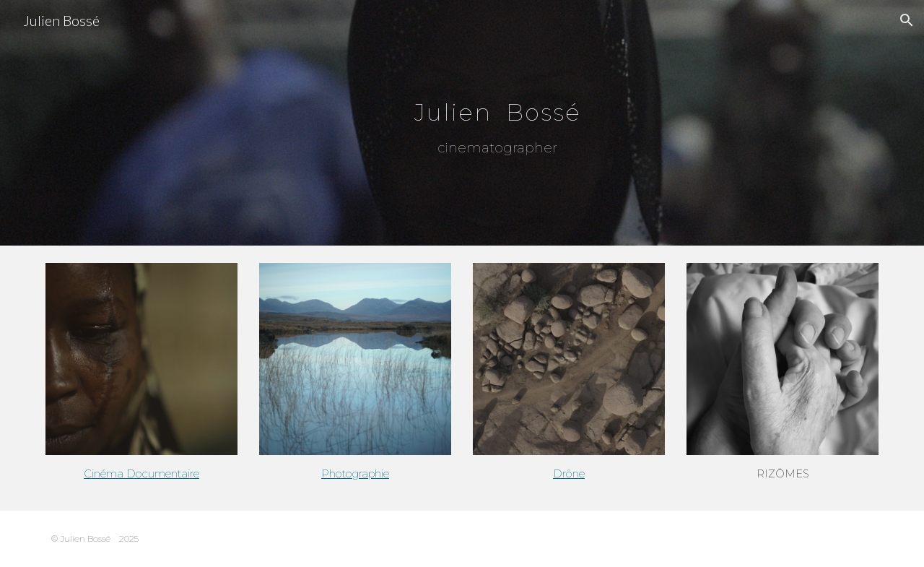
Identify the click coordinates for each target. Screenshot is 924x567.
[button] (907, 20)
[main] (497, 113)
